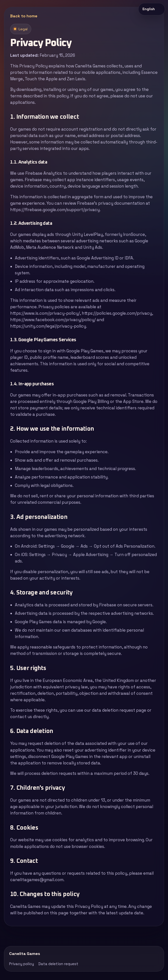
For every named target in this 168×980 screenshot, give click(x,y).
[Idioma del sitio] (152, 9)
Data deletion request (58, 964)
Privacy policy (22, 964)
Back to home (24, 16)
